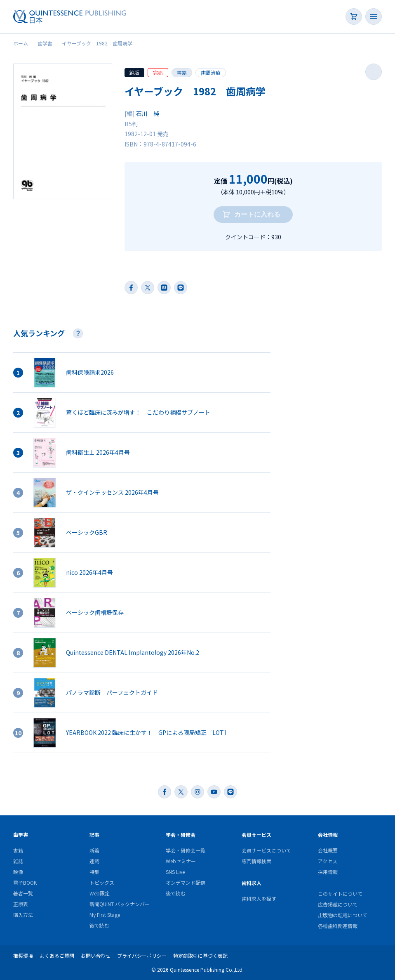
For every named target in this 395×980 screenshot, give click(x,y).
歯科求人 (252, 883)
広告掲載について (338, 904)
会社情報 (328, 835)
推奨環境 (23, 955)
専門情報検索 (256, 861)
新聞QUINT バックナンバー (120, 904)
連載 (94, 861)
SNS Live (175, 872)
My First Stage (105, 915)
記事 (94, 835)
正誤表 (21, 904)
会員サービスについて (266, 850)
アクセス (328, 861)
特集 (94, 872)
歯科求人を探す (259, 899)
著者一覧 (23, 893)
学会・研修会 (181, 835)
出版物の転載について (343, 915)
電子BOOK (25, 882)
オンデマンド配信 (186, 882)
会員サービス (256, 835)
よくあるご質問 (57, 955)
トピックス (102, 882)
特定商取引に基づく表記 (200, 955)
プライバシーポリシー (142, 955)
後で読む (99, 925)
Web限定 (100, 893)
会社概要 (328, 850)
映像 (18, 872)
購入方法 (23, 915)
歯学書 (21, 835)
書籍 (182, 72)
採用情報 (328, 872)
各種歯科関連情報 (338, 926)
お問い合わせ (96, 955)
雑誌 (18, 861)
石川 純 (148, 113)
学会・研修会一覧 (186, 850)
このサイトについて (340, 894)
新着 (94, 850)
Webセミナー (181, 861)
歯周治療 (211, 72)
